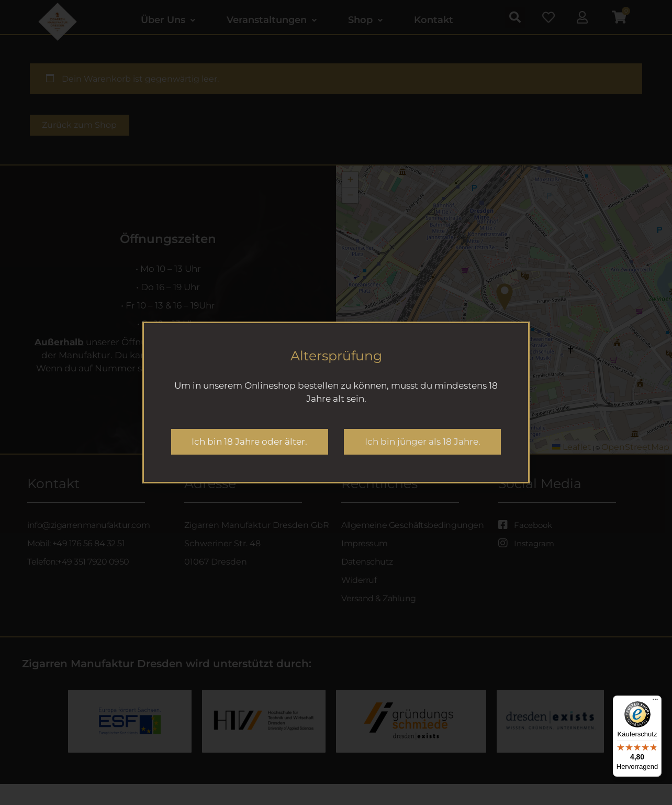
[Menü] (655, 702)
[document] (336, 402)
